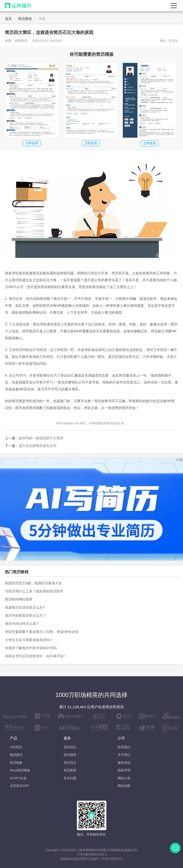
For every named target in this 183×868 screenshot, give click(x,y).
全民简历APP (19, 786)
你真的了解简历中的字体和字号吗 (31, 648)
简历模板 (16, 763)
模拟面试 (16, 755)
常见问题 (70, 778)
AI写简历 (16, 747)
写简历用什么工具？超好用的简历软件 (34, 591)
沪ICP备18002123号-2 (92, 854)
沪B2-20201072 (112, 859)
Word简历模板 (20, 770)
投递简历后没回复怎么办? (25, 607)
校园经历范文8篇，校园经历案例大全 (33, 583)
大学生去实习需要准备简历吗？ (29, 640)
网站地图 (124, 786)
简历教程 (25, 19)
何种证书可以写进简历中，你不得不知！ (36, 656)
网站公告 (124, 778)
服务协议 (124, 763)
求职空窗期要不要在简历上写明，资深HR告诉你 (42, 632)
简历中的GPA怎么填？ (22, 624)
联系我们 (124, 747)
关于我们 (124, 755)
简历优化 (70, 747)
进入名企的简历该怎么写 (38, 446)
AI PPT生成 (18, 778)
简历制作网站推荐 (19, 599)
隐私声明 (124, 770)
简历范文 (70, 763)
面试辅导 (70, 755)
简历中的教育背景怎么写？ (26, 616)
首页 (8, 19)
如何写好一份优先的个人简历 (41, 438)
